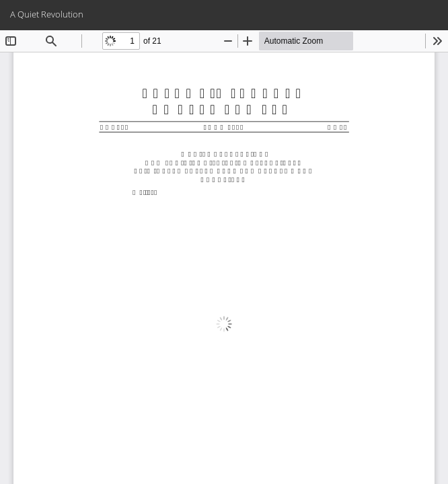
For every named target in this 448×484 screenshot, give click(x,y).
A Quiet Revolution (47, 14)
